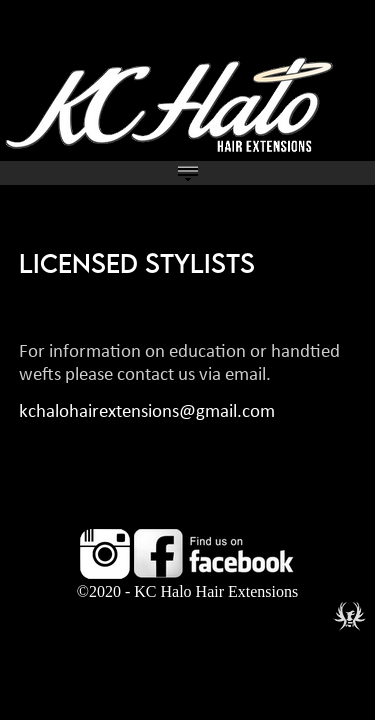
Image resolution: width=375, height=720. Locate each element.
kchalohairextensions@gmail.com (147, 412)
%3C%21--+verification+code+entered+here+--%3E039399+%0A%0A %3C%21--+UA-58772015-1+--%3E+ (187, 360)
